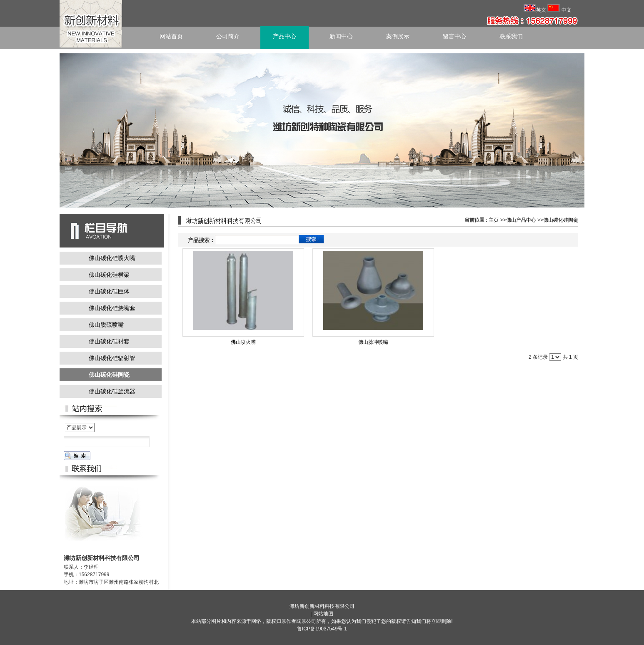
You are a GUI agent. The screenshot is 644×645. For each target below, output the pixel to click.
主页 (494, 220)
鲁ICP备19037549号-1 (322, 629)
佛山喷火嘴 (243, 342)
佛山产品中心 (521, 220)
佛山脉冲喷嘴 (373, 342)
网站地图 (323, 614)
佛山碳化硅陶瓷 (561, 220)
